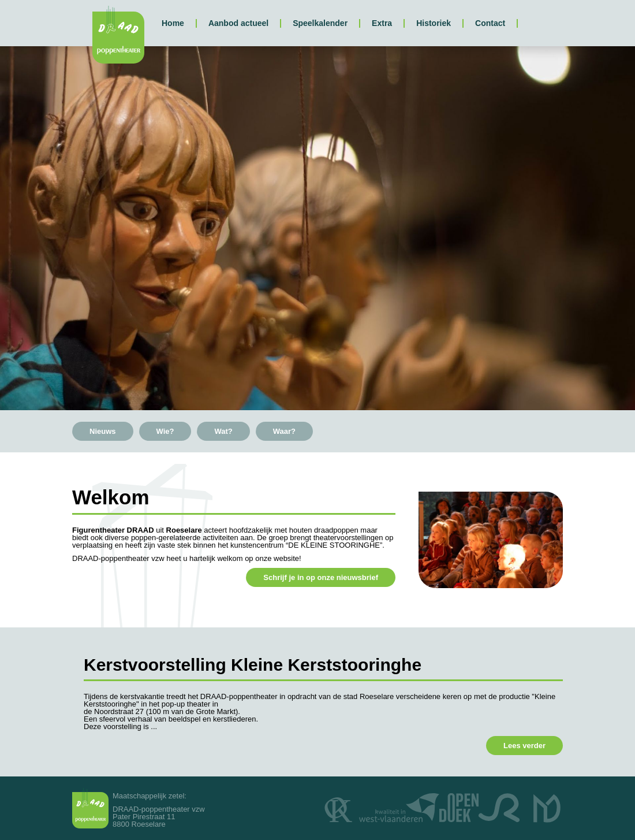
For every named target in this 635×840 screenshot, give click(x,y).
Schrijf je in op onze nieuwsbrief (321, 577)
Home (173, 23)
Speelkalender (320, 23)
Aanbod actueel (238, 23)
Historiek (434, 23)
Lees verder (524, 746)
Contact (490, 23)
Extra (382, 23)
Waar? (284, 431)
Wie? (165, 431)
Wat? (223, 431)
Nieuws (103, 431)
